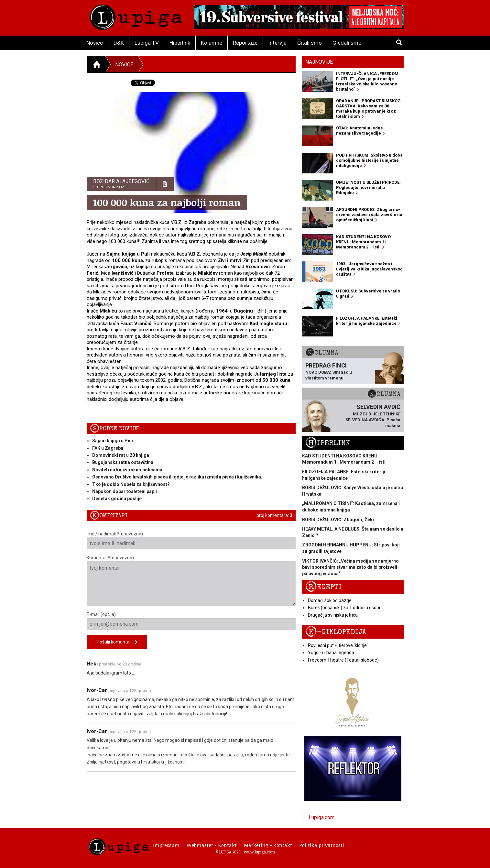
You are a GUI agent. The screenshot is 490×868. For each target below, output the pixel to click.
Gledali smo (347, 43)
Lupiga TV (147, 43)
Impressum (166, 845)
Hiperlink (180, 43)
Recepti (324, 587)
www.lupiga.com (259, 852)
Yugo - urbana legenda (331, 653)
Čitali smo (310, 43)
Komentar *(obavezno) (191, 581)
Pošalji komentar (117, 642)
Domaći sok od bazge (330, 600)
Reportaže (245, 43)
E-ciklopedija (336, 632)
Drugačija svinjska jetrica (333, 615)
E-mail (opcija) (191, 621)
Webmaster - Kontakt (212, 845)
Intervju (277, 43)
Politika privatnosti (322, 845)
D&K (119, 43)
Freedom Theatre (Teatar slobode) (343, 660)
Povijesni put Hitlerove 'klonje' (338, 645)
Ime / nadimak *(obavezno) (191, 540)
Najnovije (319, 62)
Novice (95, 43)
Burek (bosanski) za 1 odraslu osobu (345, 608)
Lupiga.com (321, 817)
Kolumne (212, 43)
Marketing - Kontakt (268, 845)
